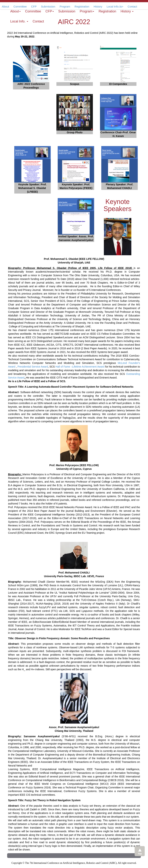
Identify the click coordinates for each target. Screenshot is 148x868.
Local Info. (19, 21)
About (5, 6)
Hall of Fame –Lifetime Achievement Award (80, 367)
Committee (33, 11)
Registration (107, 11)
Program (87, 11)
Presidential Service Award (33, 367)
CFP (50, 11)
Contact (38, 21)
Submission (67, 11)
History (127, 11)
